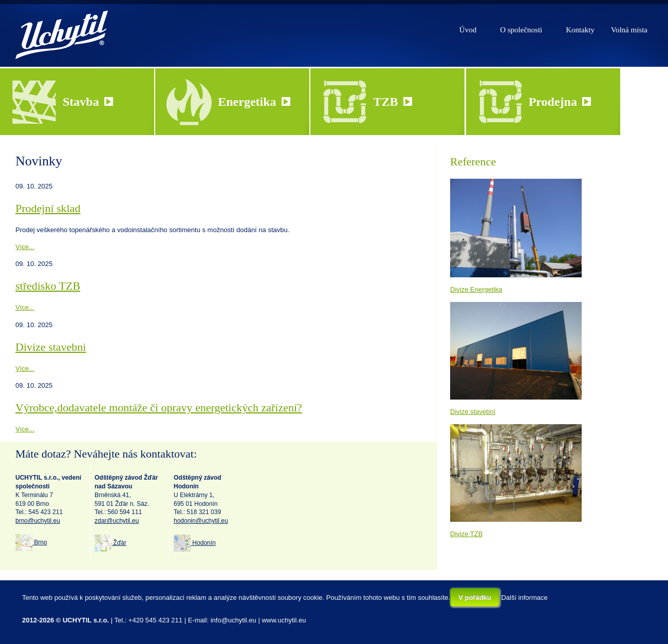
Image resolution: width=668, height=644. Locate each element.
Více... (25, 247)
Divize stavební (473, 412)
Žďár (110, 543)
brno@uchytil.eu (38, 521)
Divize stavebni (51, 347)
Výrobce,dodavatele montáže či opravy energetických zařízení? (159, 408)
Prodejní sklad (48, 208)
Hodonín (195, 543)
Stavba (88, 102)
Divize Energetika (476, 289)
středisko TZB (48, 286)
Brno (31, 542)
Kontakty (580, 30)
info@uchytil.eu (234, 620)
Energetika (254, 102)
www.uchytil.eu (284, 620)
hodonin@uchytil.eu (201, 521)
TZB (392, 102)
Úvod (468, 30)
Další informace (524, 598)
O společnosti (521, 30)
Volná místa (629, 30)
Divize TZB (466, 534)
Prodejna (560, 102)
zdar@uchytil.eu (117, 521)
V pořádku (475, 598)
